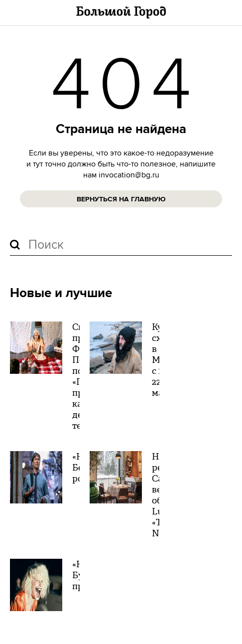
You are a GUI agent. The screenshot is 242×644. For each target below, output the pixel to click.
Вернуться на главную (121, 199)
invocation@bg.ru (129, 175)
